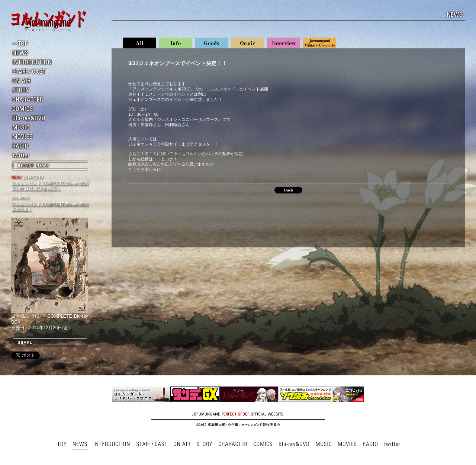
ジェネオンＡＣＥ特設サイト (155, 144)
